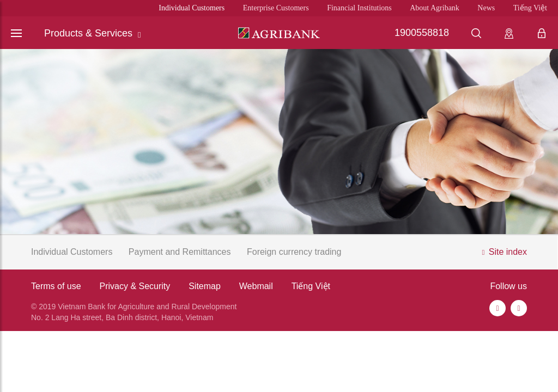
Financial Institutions (359, 8)
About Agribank (435, 8)
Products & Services (93, 33)
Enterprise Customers (276, 8)
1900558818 (422, 33)
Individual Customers (192, 8)
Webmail (256, 286)
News (486, 8)
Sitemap (205, 286)
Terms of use (56, 286)
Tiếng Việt (530, 8)
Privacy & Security (135, 286)
